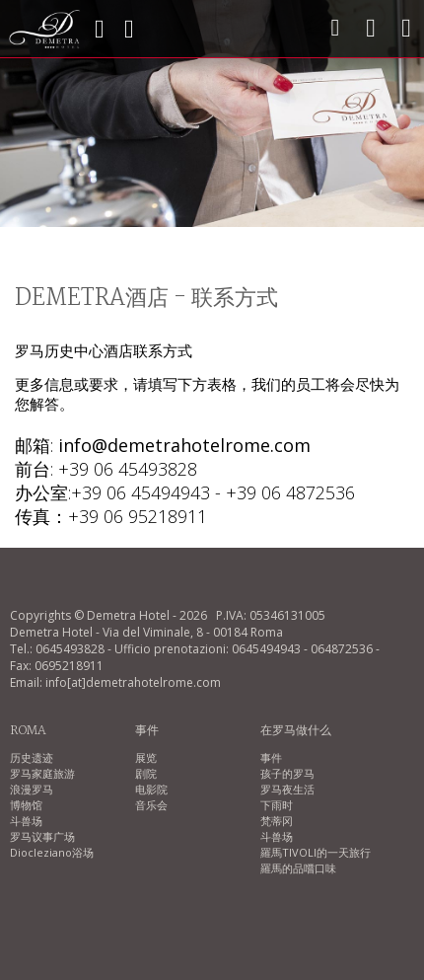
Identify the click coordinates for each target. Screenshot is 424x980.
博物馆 (26, 805)
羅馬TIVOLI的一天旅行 (316, 852)
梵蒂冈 (277, 821)
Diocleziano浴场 (52, 852)
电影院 (151, 789)
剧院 (146, 773)
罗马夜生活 (287, 789)
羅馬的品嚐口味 (298, 868)
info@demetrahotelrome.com (184, 445)
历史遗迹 (32, 757)
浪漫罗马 (32, 789)
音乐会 (151, 805)
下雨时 (277, 805)
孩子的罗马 (287, 773)
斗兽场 (26, 821)
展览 (146, 757)
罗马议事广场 (42, 836)
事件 (271, 757)
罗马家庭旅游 (42, 773)
